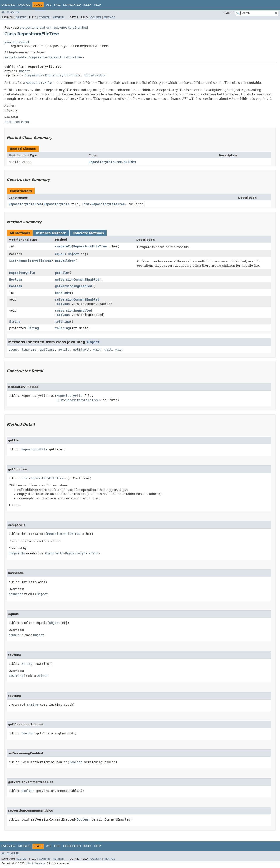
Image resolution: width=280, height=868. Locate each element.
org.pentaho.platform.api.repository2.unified (54, 28)
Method (58, 17)
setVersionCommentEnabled (77, 299)
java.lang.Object (17, 42)
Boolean (16, 280)
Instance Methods (51, 233)
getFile (61, 273)
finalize (29, 350)
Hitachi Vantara (35, 863)
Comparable (38, 57)
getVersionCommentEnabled (77, 280)
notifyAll (81, 350)
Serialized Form (17, 122)
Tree (57, 5)
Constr (44, 17)
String (15, 322)
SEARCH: (229, 13)
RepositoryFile (56, 204)
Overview (8, 5)
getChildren (65, 261)
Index (87, 5)
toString (62, 322)
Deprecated (72, 5)
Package (24, 5)
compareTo (63, 246)
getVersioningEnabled (73, 286)
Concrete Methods (88, 233)
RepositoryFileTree (65, 57)
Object (25, 71)
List (86, 204)
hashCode (62, 293)
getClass (47, 350)
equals (60, 254)
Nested (21, 17)
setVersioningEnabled (73, 311)
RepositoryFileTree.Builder (113, 162)
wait (97, 350)
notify (64, 350)
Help (97, 5)
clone (13, 350)
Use (49, 5)
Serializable (15, 57)
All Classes (10, 12)
